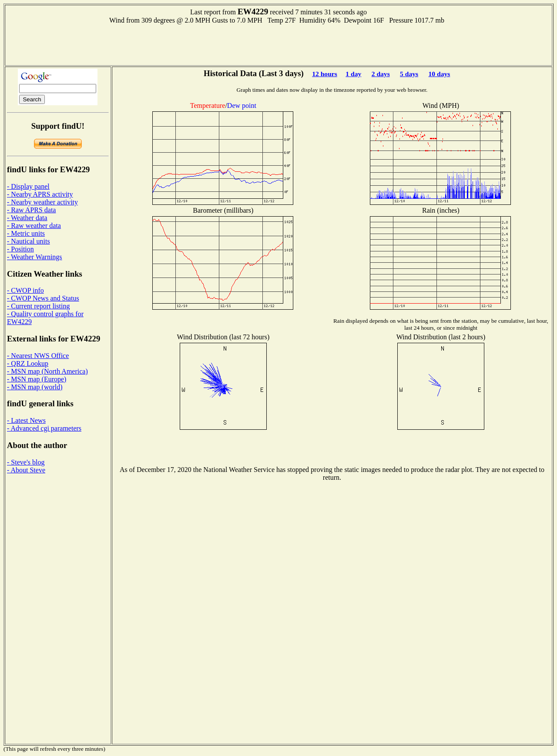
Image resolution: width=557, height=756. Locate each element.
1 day (353, 74)
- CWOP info (25, 290)
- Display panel (28, 186)
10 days (440, 74)
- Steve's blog (26, 462)
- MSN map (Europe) (37, 379)
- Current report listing (38, 306)
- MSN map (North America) (47, 371)
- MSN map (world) (35, 387)
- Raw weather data (34, 226)
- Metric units (26, 233)
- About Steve (26, 470)
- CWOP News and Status (43, 298)
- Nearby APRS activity (40, 194)
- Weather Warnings (35, 257)
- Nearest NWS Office (38, 356)
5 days (409, 74)
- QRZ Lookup (28, 363)
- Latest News (26, 420)
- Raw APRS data (31, 210)
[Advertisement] (278, 44)
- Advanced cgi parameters (44, 428)
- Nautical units (29, 241)
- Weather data (27, 218)
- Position (20, 249)
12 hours (325, 74)
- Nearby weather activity (42, 202)
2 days (381, 74)
